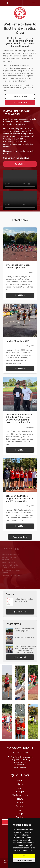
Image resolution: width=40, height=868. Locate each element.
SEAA (5, 90)
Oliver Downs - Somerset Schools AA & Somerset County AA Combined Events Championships (25, 649)
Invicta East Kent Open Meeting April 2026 (24, 630)
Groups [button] (20, 792)
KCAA (27, 88)
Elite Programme (20, 795)
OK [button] (24, 856)
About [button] (20, 784)
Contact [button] (20, 817)
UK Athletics (18, 88)
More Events (20, 612)
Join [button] (20, 788)
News (20, 799)
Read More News (20, 537)
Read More (20, 295)
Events (20, 803)
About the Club (20, 103)
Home (20, 781)
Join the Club (20, 96)
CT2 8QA (22, 767)
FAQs (20, 810)
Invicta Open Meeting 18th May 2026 (24, 600)
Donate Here (20, 164)
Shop (20, 814)
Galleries (20, 806)
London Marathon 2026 (24, 637)
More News (20, 657)
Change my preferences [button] (24, 860)
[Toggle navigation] (33, 3)
